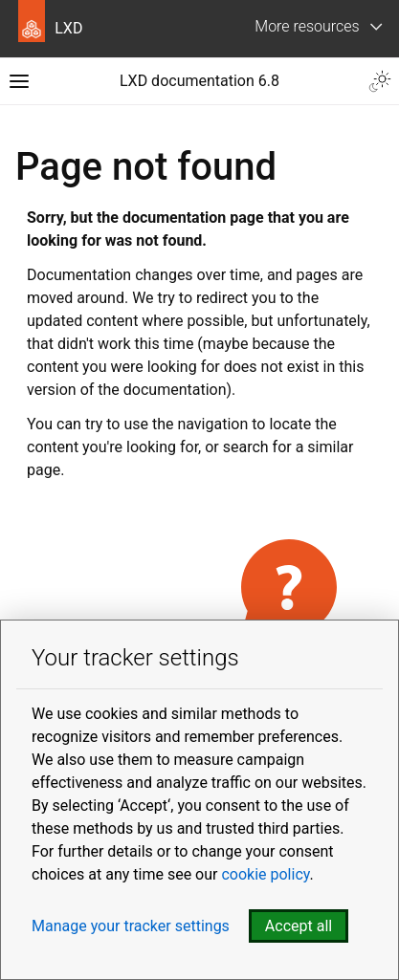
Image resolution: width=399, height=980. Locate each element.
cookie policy (265, 874)
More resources (307, 26)
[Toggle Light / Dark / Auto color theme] (380, 81)
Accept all (299, 926)
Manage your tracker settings (131, 926)
